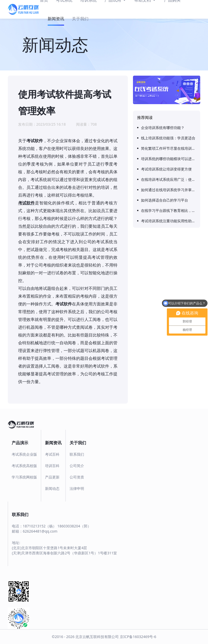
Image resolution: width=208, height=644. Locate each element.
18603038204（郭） (74, 526)
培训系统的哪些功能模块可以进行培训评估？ (169, 159)
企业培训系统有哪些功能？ (163, 128)
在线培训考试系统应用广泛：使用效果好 (169, 179)
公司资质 (77, 477)
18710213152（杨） (40, 526)
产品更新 (52, 477)
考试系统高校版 (24, 466)
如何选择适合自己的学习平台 (165, 200)
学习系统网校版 (24, 477)
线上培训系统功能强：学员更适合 (168, 138)
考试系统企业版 (24, 454)
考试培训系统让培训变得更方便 (166, 169)
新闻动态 (52, 488)
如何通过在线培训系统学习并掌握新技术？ (169, 190)
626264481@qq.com (40, 531)
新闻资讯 (56, 19)
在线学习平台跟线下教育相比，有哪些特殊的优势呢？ (169, 210)
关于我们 (80, 19)
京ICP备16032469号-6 (138, 637)
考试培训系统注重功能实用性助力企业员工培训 (169, 221)
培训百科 (52, 466)
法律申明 (77, 488)
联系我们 (77, 454)
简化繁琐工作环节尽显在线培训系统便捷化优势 (169, 148)
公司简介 (77, 466)
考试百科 (52, 454)
